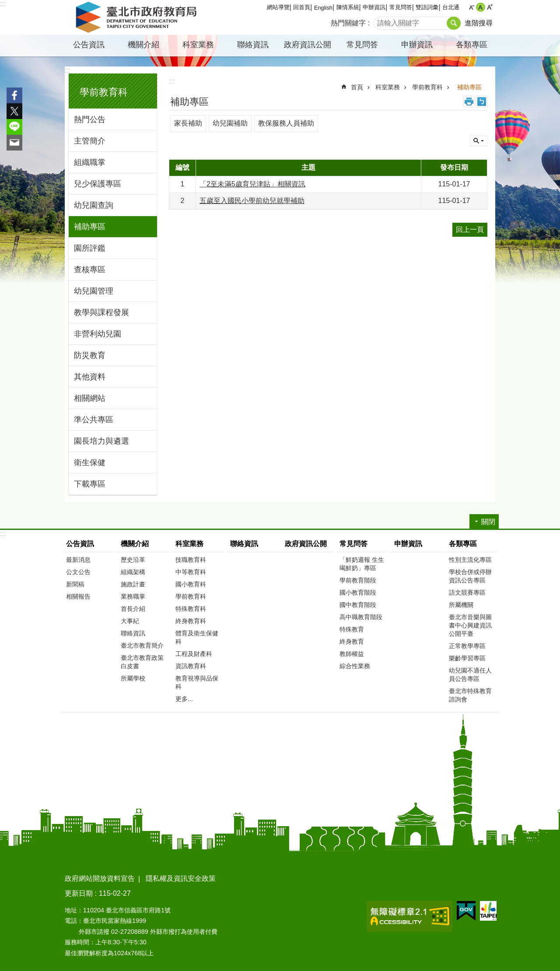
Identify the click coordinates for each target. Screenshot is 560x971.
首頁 (357, 87)
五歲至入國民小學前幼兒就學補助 (252, 201)
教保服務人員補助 (286, 123)
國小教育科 (191, 584)
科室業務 (198, 45)
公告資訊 (89, 45)
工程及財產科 (194, 654)
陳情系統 (348, 7)
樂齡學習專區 (467, 658)
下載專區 (90, 484)
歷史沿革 (133, 560)
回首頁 (302, 7)
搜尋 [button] (454, 23)
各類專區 (472, 45)
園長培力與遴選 (101, 441)
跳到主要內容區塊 (5, 5)
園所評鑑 (90, 248)
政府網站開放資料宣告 (100, 878)
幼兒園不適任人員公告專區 (470, 675)
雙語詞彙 (427, 7)
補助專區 (90, 227)
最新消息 (78, 560)
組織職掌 (90, 162)
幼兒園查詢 (94, 205)
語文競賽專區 (467, 592)
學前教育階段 (358, 580)
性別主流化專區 (470, 560)
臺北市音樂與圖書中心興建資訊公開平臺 (470, 625)
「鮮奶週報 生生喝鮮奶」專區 (362, 564)
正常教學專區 (467, 646)
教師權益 (352, 654)
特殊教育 (352, 629)
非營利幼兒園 (98, 334)
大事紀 (130, 621)
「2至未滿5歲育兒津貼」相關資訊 (252, 184)
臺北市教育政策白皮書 (142, 662)
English (323, 8)
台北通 (451, 7)
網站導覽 (278, 7)
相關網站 (90, 398)
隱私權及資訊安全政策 (181, 878)
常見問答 (401, 7)
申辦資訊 (374, 7)
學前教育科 (104, 92)
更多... (184, 699)
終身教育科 (191, 621)
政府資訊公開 (308, 45)
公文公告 (78, 572)
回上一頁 (470, 230)
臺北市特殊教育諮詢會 (470, 695)
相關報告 (78, 596)
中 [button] (481, 7)
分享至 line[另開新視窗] (14, 127)
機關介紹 (143, 45)
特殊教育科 (191, 609)
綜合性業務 (355, 666)
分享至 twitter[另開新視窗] (14, 111)
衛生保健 (90, 463)
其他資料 (90, 377)
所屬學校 (133, 678)
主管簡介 (90, 141)
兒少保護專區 (98, 184)
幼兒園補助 (230, 123)
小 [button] (471, 7)
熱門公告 (90, 119)
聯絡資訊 (253, 45)
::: (3, 4)
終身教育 (352, 641)
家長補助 (188, 123)
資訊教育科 (191, 666)
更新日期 (79, 893)
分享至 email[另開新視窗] (14, 143)
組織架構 (133, 572)
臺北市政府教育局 (138, 18)
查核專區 (90, 270)
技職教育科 (191, 560)
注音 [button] (482, 102)
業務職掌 (133, 596)
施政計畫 (133, 584)
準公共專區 (94, 420)
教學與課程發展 (101, 312)
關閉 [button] (479, 141)
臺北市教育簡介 (142, 645)
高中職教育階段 (361, 617)
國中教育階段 (358, 605)
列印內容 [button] (469, 102)
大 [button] (490, 7)
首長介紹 (133, 609)
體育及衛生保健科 (197, 637)
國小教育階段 (358, 592)
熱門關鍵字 (348, 23)
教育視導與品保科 (197, 682)
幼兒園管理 (94, 291)
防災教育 (90, 355)
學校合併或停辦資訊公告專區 (470, 576)
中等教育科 (191, 572)
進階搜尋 (479, 23)
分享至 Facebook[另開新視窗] (14, 95)
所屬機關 (461, 605)
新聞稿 (75, 584)
